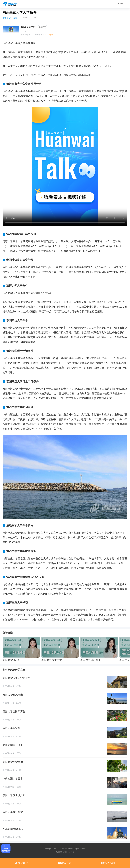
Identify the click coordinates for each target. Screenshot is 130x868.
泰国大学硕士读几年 (14, 795)
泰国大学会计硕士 (13, 745)
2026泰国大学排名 (13, 829)
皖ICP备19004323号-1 (65, 852)
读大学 (16, 18)
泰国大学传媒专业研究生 (17, 678)
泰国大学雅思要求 (13, 695)
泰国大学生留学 (11, 728)
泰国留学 (7, 18)
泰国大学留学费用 (13, 762)
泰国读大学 (10, 686)
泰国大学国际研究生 (14, 711)
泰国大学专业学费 (13, 812)
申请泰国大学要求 (13, 779)
